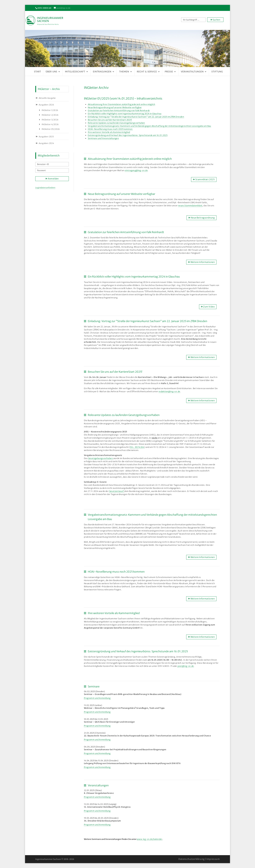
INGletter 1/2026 (50, 110)
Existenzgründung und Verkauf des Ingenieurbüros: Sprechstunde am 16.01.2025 (128, 135)
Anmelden (52, 179)
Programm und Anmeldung (97, 698)
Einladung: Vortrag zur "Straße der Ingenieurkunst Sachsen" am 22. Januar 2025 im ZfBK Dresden (136, 117)
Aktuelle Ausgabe (47, 98)
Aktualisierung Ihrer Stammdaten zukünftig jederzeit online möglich (121, 104)
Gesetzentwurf (117, 491)
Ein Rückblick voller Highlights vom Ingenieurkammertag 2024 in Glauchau (125, 114)
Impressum (213, 859)
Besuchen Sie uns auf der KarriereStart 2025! (110, 120)
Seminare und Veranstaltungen (103, 138)
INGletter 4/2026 (50, 124)
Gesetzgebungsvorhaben (101, 458)
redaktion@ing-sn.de (169, 391)
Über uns (51, 72)
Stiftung (217, 72)
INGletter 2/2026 (50, 115)
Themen (124, 72)
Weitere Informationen (201, 262)
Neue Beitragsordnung (201, 218)
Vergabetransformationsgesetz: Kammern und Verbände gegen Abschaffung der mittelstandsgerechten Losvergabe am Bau (149, 126)
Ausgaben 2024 (46, 143)
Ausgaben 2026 (46, 105)
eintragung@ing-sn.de (136, 170)
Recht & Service (147, 72)
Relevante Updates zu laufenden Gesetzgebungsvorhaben (116, 123)
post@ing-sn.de (186, 666)
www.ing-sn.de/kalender (150, 839)
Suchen (215, 20)
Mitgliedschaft (75, 72)
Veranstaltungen (192, 72)
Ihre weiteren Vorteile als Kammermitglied (109, 132)
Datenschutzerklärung (191, 859)
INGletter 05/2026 (51, 129)
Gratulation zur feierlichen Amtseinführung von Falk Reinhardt (119, 111)
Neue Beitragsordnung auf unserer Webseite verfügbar (115, 107)
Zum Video (208, 307)
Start (37, 72)
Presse (169, 72)
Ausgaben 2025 (46, 137)
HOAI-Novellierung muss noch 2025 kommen (110, 129)
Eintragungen (102, 72)
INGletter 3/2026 (50, 120)
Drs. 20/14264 (137, 447)
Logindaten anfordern (45, 188)
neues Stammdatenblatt (190, 206)
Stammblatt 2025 (204, 180)
